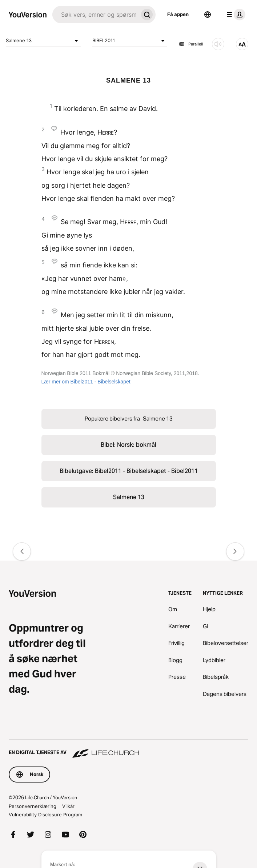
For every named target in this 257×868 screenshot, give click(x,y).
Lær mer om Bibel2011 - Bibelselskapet (86, 382)
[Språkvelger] (208, 15)
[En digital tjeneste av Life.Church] (128, 749)
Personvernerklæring (33, 806)
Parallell (191, 44)
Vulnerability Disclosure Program (45, 815)
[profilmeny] (234, 15)
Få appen (178, 14)
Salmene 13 (43, 41)
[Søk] (95, 15)
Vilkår (68, 806)
